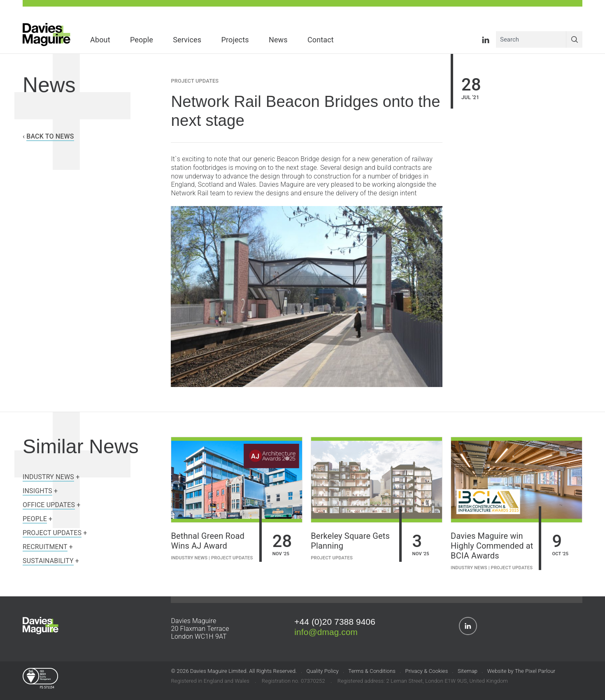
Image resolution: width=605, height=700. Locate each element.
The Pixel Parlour (535, 671)
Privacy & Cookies (426, 671)
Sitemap (468, 671)
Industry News (189, 558)
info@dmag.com (326, 632)
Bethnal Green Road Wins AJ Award (208, 541)
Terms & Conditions (372, 671)
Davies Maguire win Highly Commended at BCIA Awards (492, 546)
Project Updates (195, 81)
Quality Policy (322, 671)
